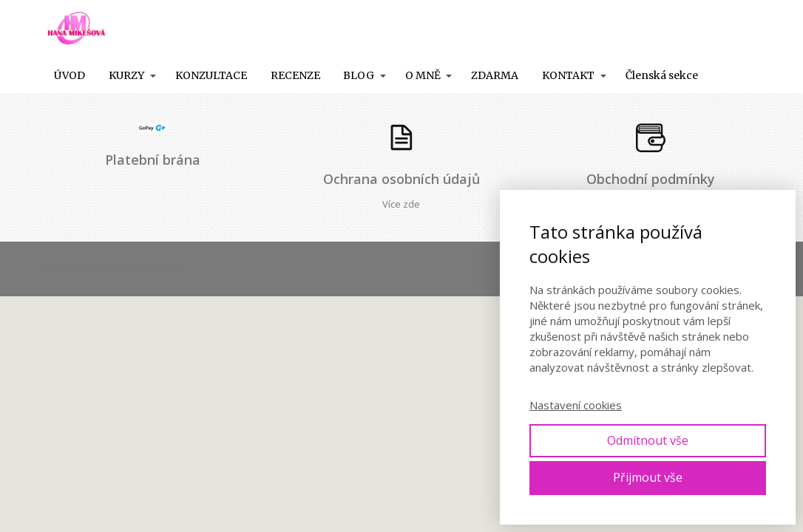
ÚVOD (70, 75)
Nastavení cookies (576, 405)
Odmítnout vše (648, 440)
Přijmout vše (648, 477)
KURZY (126, 75)
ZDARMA (495, 75)
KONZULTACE (211, 75)
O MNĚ (423, 75)
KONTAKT (568, 75)
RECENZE (295, 75)
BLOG (359, 75)
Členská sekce (662, 75)
